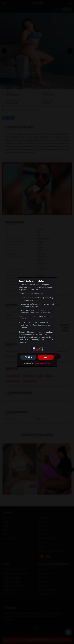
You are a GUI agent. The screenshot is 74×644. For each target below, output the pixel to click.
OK (46, 357)
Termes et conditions (42, 363)
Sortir (28, 357)
